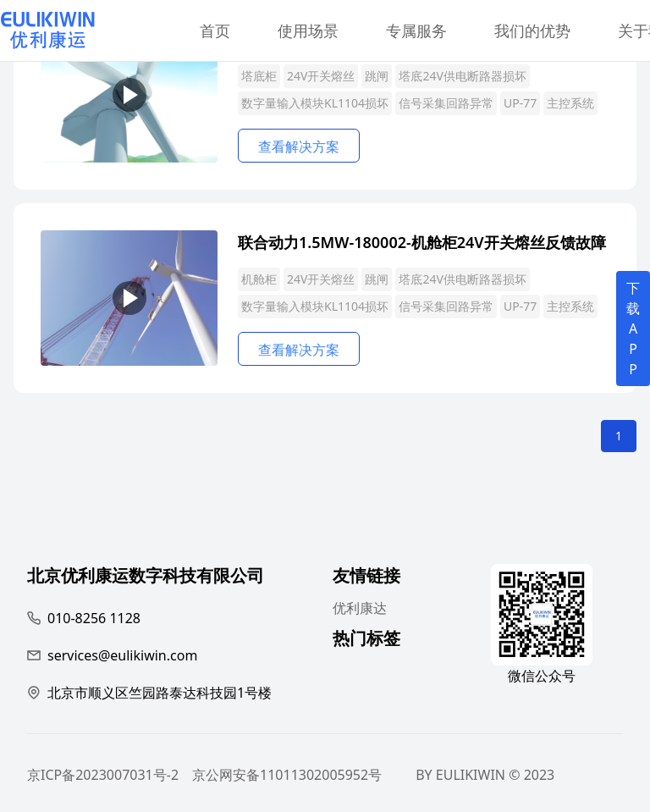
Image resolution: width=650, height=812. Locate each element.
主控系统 (570, 103)
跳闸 (377, 76)
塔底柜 (259, 76)
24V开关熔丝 (321, 76)
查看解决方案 (299, 146)
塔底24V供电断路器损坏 (462, 76)
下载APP (633, 329)
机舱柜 (259, 279)
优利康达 (360, 608)
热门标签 (366, 641)
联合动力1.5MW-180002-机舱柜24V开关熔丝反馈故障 (422, 242)
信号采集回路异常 (446, 103)
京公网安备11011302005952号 (287, 775)
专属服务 (416, 30)
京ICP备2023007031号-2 (103, 775)
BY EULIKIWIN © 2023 (485, 775)
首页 (215, 30)
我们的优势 (532, 30)
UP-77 (520, 103)
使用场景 (308, 30)
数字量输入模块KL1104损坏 (315, 103)
